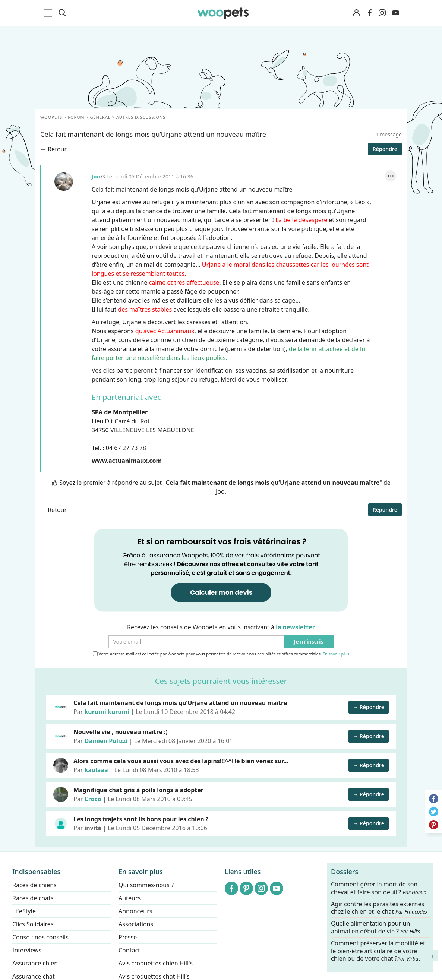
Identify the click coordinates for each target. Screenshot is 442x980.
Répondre (385, 149)
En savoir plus (336, 654)
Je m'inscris (309, 642)
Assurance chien (35, 963)
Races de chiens (34, 885)
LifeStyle (24, 911)
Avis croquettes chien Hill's (156, 963)
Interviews (27, 950)
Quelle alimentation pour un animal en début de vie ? (375, 927)
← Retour (53, 149)
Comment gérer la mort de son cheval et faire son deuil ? (379, 888)
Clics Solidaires (33, 924)
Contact (129, 950)
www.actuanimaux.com (127, 461)
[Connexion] (356, 13)
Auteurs (130, 898)
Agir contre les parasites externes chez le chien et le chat (379, 908)
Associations (136, 924)
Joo (64, 181)
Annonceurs (135, 911)
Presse (128, 937)
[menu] (49, 13)
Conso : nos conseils (40, 937)
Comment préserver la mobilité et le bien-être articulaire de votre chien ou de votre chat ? (378, 951)
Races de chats (33, 898)
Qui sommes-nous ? (146, 885)
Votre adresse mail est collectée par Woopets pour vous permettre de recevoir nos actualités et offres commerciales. (221, 654)
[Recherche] (62, 13)
